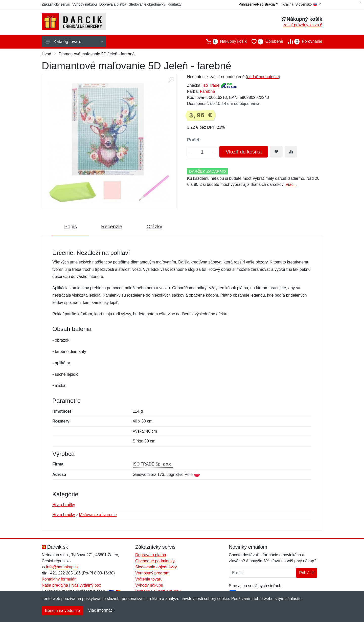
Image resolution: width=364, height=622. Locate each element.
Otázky (154, 227)
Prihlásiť (307, 573)
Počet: (194, 140)
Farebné (208, 91)
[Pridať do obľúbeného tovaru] (276, 152)
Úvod (46, 54)
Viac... (291, 184)
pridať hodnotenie (263, 77)
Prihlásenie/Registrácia (258, 4)
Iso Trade (211, 85)
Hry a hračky (64, 505)
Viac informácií (101, 610)
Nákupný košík (224, 41)
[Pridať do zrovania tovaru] (291, 152)
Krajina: (301, 4)
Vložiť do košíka (244, 152)
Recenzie (112, 227)
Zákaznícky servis (56, 4)
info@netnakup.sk (62, 567)
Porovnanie (303, 41)
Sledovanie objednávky (147, 4)
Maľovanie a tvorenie (98, 515)
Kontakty (174, 4)
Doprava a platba (113, 4)
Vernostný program (152, 573)
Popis (71, 227)
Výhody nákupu (85, 4)
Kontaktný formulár (59, 579)
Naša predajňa (55, 585)
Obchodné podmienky (155, 561)
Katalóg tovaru (74, 42)
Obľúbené (265, 41)
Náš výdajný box (86, 585)
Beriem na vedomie (62, 610)
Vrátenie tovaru (149, 579)
